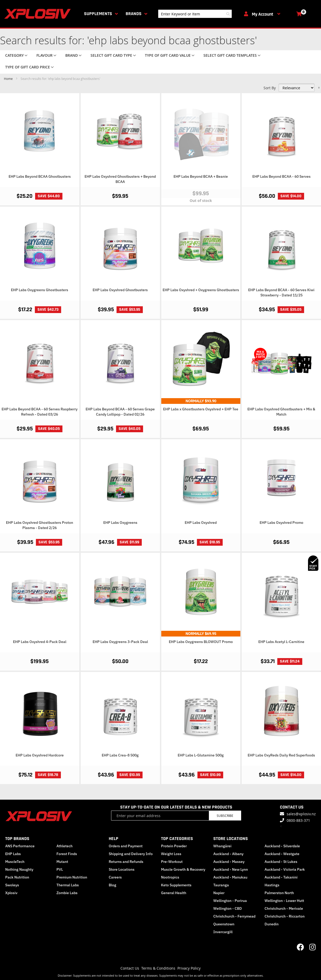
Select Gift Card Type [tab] (111, 55)
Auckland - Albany (228, 854)
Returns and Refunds (126, 862)
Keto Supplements (176, 885)
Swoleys (12, 885)
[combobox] (195, 14)
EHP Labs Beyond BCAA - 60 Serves (281, 176)
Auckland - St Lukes (281, 862)
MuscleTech (15, 862)
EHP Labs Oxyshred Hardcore (40, 755)
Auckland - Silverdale (282, 846)
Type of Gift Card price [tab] (28, 67)
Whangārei (222, 846)
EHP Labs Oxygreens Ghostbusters (40, 290)
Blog (113, 885)
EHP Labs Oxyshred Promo (281, 523)
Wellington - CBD (228, 908)
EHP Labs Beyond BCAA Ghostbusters (40, 176)
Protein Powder (174, 846)
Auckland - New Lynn (231, 869)
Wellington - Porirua (230, 901)
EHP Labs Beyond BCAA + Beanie (201, 176)
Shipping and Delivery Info (131, 854)
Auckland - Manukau (230, 877)
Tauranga (221, 885)
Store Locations (122, 869)
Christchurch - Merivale (284, 908)
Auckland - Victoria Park (285, 869)
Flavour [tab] (44, 55)
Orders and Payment (126, 846)
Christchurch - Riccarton (285, 916)
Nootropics (170, 877)
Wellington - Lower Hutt (284, 901)
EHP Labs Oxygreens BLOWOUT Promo (201, 642)
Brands (134, 14)
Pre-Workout (172, 862)
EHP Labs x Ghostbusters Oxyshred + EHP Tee (201, 409)
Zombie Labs (67, 893)
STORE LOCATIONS (231, 839)
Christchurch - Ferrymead (234, 916)
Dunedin (272, 924)
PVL (60, 869)
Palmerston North (279, 893)
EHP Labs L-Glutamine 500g (201, 755)
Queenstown (224, 924)
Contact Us (130, 968)
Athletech (65, 846)
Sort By (270, 88)
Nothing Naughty (19, 869)
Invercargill (223, 932)
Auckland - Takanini (281, 877)
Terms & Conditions (158, 968)
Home (9, 79)
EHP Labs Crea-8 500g (120, 755)
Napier (219, 893)
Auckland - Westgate (282, 854)
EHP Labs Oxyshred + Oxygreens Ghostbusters (201, 290)
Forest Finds (67, 854)
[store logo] (38, 14)
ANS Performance (20, 846)
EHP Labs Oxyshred (201, 523)
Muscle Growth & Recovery (183, 869)
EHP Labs (13, 854)
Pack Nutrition (17, 877)
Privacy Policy (189, 968)
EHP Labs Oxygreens (120, 523)
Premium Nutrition (72, 877)
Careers (115, 877)
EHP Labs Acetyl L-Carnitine (281, 642)
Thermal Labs (68, 885)
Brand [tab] (72, 55)
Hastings (272, 885)
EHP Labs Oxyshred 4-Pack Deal (40, 642)
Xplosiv (11, 893)
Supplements (98, 14)
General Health (174, 893)
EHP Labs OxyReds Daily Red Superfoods (281, 755)
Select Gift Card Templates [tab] (230, 55)
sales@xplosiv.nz (301, 814)
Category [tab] (14, 55)
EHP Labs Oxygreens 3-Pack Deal (120, 642)
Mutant (62, 862)
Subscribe (225, 816)
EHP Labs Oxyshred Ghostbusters (120, 290)
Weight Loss (171, 854)
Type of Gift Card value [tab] (168, 55)
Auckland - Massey (229, 862)
